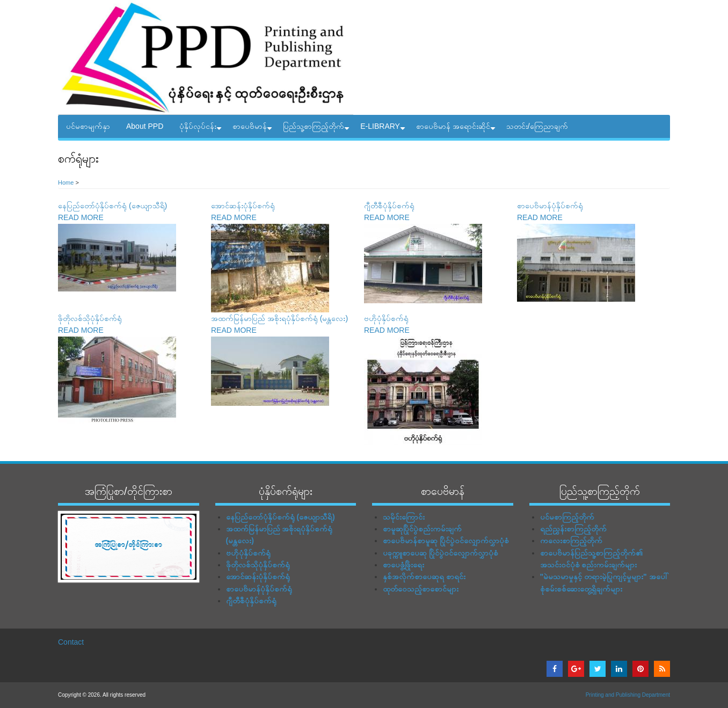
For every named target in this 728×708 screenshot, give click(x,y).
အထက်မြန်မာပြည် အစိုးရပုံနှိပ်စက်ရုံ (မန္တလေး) (279, 318)
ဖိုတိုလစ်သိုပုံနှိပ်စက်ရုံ (90, 318)
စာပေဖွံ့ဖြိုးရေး (403, 565)
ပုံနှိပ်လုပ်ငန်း (202, 130)
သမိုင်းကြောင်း (404, 517)
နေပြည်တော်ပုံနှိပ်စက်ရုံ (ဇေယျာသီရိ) (112, 206)
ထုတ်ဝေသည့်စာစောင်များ (421, 589)
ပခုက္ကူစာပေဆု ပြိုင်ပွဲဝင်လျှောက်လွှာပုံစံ (441, 553)
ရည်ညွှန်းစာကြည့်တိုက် (573, 529)
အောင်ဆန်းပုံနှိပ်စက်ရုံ (243, 206)
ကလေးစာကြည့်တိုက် (571, 541)
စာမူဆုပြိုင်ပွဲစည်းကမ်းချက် (422, 529)
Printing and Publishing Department (628, 695)
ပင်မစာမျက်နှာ (88, 126)
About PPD (145, 126)
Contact (71, 642)
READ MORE (81, 217)
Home (66, 183)
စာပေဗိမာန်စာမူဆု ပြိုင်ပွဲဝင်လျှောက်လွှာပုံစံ (446, 541)
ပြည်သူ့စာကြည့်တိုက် (318, 130)
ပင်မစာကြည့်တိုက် (567, 517)
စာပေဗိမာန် (254, 130)
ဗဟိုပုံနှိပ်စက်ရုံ (386, 318)
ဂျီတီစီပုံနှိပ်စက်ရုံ (389, 206)
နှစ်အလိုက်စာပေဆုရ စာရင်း (424, 576)
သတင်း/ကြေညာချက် (537, 126)
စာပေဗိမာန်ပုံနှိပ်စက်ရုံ (550, 206)
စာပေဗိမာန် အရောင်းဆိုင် (457, 130)
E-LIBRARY (384, 130)
